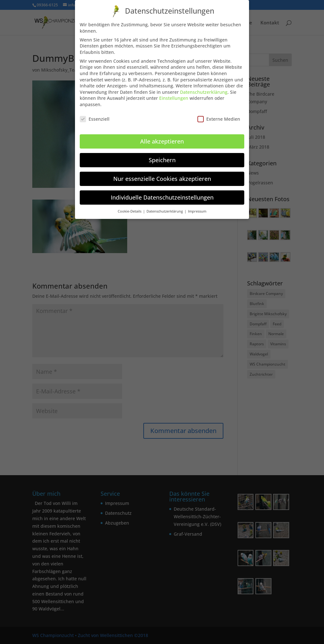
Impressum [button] (197, 208)
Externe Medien (219, 116)
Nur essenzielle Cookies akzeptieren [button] (162, 176)
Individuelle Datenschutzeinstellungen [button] (162, 194)
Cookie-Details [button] (130, 208)
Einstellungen (174, 95)
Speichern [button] (162, 157)
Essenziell (95, 116)
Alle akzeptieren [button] (162, 138)
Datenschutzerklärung (204, 89)
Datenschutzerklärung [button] (165, 208)
